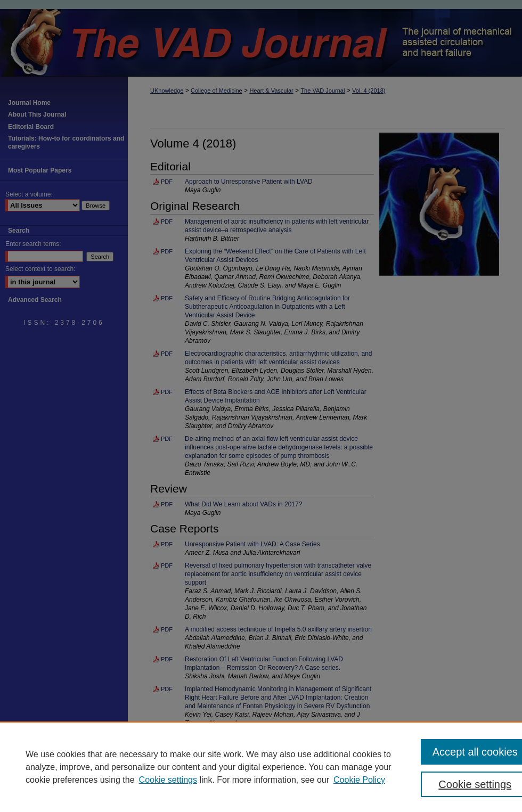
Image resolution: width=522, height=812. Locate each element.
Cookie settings (168, 780)
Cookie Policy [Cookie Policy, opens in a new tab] (359, 780)
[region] (261, 767)
